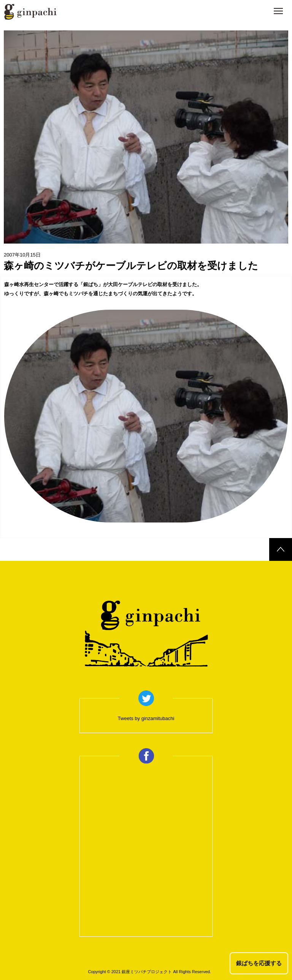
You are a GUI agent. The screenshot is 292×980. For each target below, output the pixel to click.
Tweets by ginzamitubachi (146, 718)
